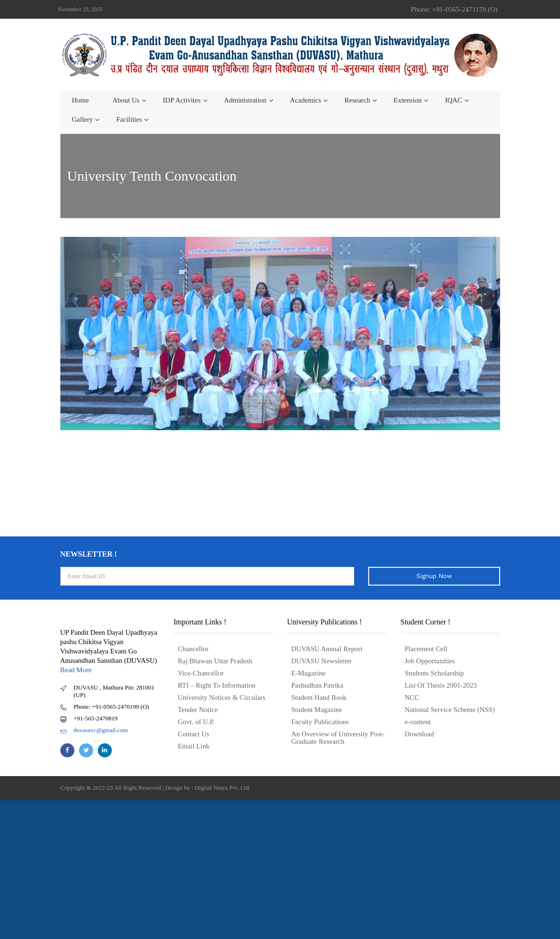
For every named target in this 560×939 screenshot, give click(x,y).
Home (81, 100)
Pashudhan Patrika (317, 685)
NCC (412, 697)
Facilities (129, 119)
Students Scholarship (434, 673)
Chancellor (193, 649)
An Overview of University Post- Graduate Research (338, 738)
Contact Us (193, 734)
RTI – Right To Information (217, 685)
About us (126, 100)
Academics (306, 100)
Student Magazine (317, 710)
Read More (76, 670)
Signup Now (434, 576)
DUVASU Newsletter (322, 661)
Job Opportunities (430, 661)
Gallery (83, 119)
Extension (407, 100)
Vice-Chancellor (201, 673)
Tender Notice (198, 710)
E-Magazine (309, 673)
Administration (245, 100)
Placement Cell (426, 649)
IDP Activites (182, 100)
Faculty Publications (320, 722)
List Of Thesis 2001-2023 (441, 685)
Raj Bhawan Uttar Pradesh (215, 661)
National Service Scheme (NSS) (450, 710)
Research (357, 100)
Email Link (194, 746)
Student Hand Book (319, 697)
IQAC (454, 100)
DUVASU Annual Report (327, 649)
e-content (418, 722)
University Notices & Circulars (222, 697)
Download (419, 734)
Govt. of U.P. (196, 722)
